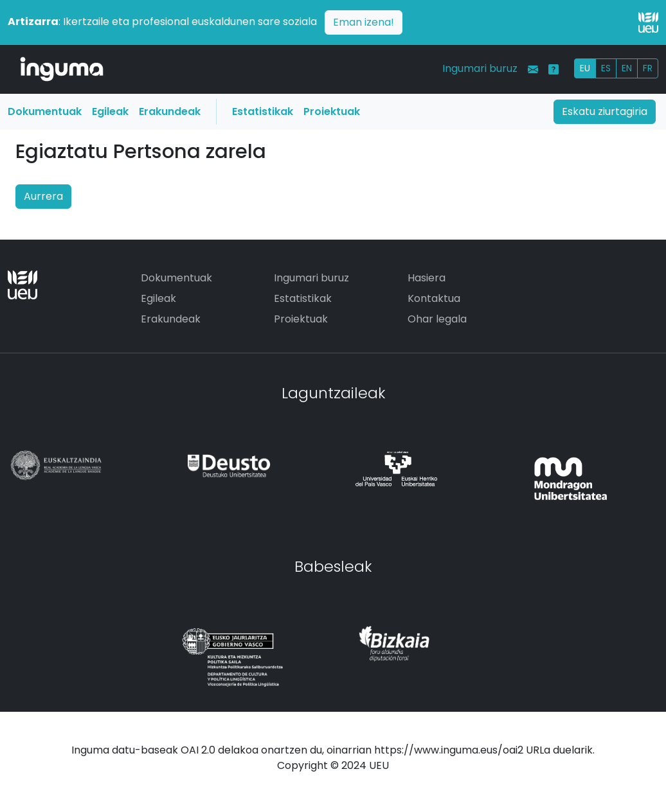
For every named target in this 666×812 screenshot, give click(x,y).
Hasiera (427, 278)
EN (627, 68)
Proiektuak (332, 111)
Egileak (110, 111)
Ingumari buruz (480, 68)
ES (606, 68)
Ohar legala (437, 319)
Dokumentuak (45, 111)
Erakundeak (170, 111)
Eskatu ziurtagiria (605, 111)
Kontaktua (434, 298)
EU (585, 68)
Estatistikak (263, 111)
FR (648, 68)
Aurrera (43, 196)
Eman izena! (364, 22)
